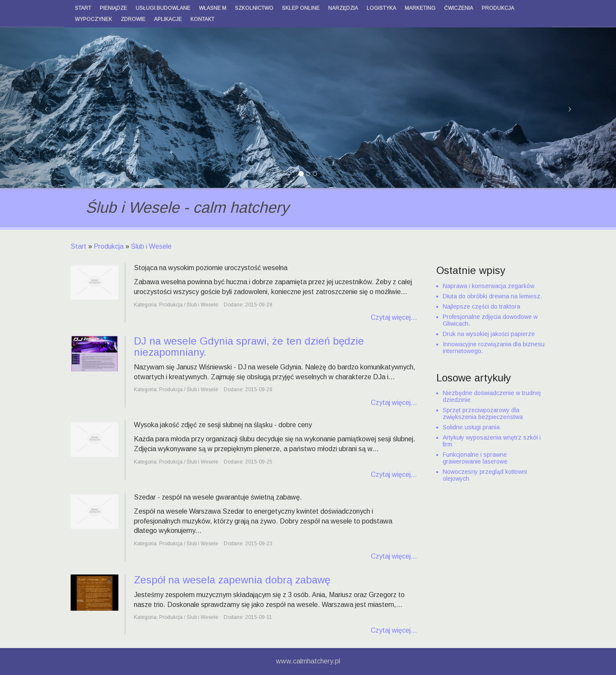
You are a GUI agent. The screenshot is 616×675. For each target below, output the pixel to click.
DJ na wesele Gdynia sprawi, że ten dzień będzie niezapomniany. (249, 346)
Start (78, 246)
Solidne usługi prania (471, 427)
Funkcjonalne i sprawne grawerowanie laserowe (475, 458)
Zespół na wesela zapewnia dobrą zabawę (232, 580)
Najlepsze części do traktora (481, 306)
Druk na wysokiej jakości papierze (489, 334)
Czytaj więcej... (394, 317)
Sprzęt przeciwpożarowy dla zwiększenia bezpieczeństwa (483, 413)
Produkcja (109, 246)
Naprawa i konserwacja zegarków (489, 286)
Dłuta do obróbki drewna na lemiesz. (492, 296)
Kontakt (202, 19)
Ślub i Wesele (151, 246)
